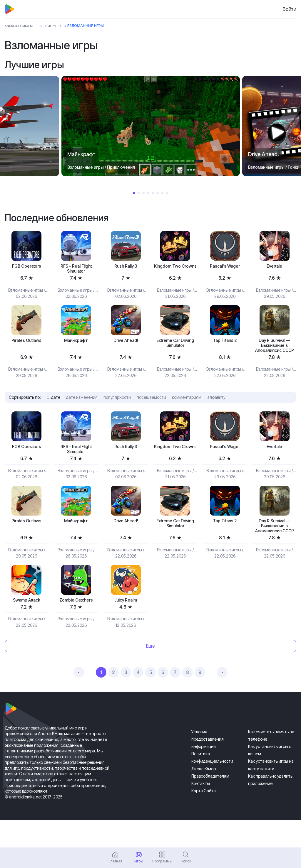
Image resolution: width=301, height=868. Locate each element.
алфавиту (216, 410)
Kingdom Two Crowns (175, 270)
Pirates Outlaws (27, 343)
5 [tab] (153, 193)
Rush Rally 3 (126, 267)
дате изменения (82, 410)
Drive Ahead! (126, 343)
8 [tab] (167, 193)
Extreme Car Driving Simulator (175, 347)
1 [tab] (134, 193)
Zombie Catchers (76, 626)
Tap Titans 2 (225, 343)
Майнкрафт (76, 343)
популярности (117, 410)
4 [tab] (148, 193)
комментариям (187, 410)
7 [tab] (162, 193)
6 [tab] (158, 193)
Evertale (274, 267)
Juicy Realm (126, 626)
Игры (59, 26)
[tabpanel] (151, 126)
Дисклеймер (204, 796)
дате (56, 410)
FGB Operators (27, 267)
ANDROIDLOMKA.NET (24, 26)
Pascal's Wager (225, 267)
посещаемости (151, 410)
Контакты (201, 811)
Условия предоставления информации (208, 766)
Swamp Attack (26, 626)
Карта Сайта (204, 818)
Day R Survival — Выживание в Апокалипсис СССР (275, 353)
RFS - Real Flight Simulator (76, 270)
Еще (150, 673)
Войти (290, 9)
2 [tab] (139, 193)
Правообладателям (210, 803)
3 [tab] (143, 193)
